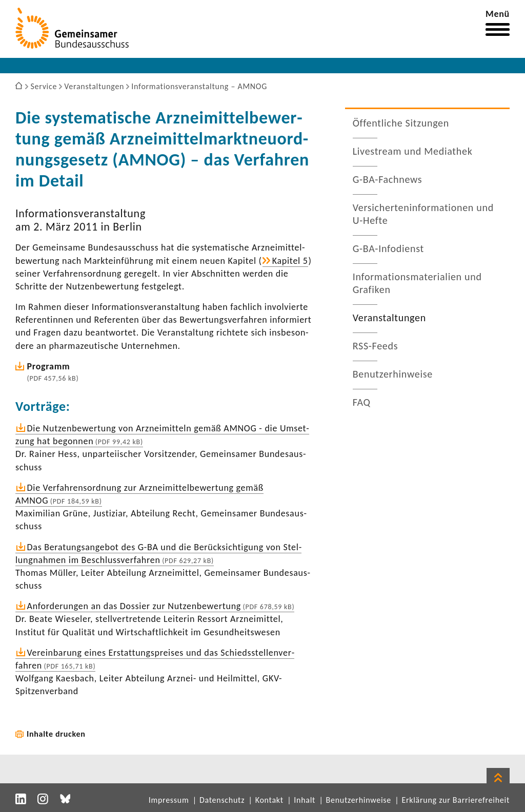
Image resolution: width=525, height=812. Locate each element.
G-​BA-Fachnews (388, 179)
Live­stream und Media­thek (413, 151)
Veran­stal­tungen (389, 318)
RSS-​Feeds (376, 346)
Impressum (169, 800)
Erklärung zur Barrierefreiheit (456, 800)
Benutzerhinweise (359, 800)
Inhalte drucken (56, 734)
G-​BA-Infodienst (388, 248)
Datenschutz (222, 800)
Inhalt (305, 800)
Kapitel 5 (290, 261)
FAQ (362, 402)
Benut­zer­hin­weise (393, 374)
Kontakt (269, 800)
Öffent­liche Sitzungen (401, 123)
